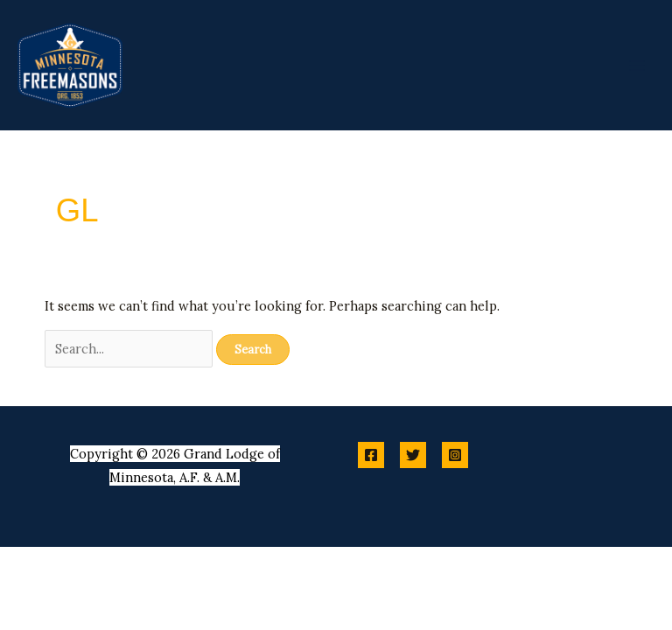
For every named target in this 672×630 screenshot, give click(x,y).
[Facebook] (371, 455)
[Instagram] (455, 455)
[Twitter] (413, 455)
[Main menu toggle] (637, 65)
